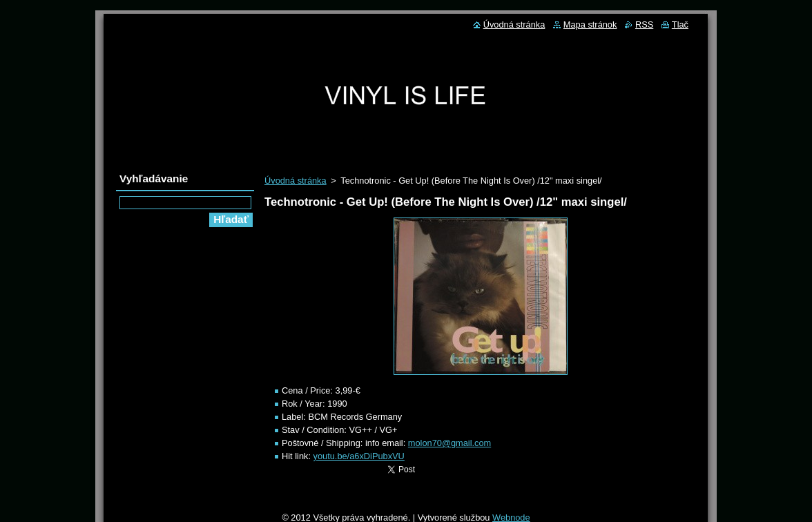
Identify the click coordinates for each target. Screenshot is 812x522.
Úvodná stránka (296, 181)
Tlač (680, 25)
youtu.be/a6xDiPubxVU (359, 456)
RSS (644, 25)
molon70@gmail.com (449, 443)
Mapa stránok (590, 25)
